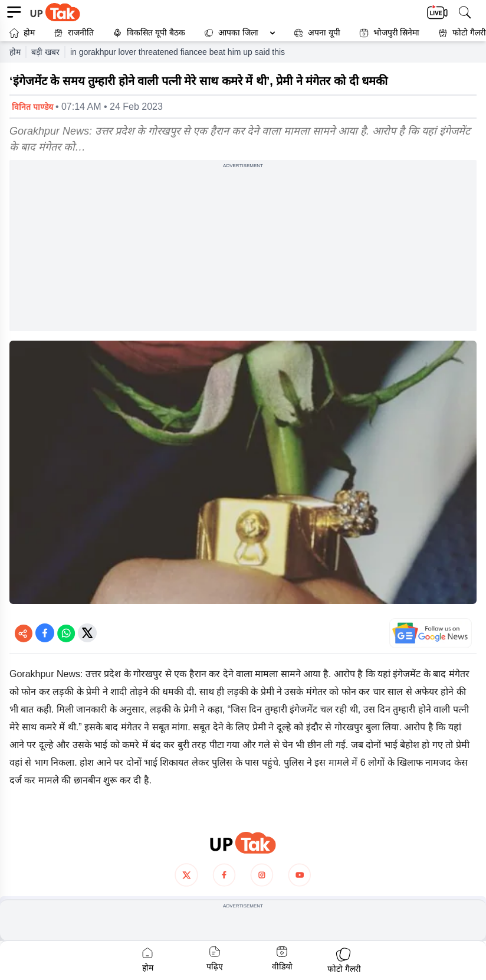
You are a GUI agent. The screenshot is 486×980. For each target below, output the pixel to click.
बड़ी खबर (45, 52)
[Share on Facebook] (45, 633)
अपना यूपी (317, 33)
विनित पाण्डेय (32, 107)
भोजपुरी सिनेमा (390, 33)
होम (22, 33)
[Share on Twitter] (87, 633)
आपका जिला (238, 32)
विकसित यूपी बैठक (149, 33)
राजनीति (74, 33)
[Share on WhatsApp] (66, 633)
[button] (237, 33)
